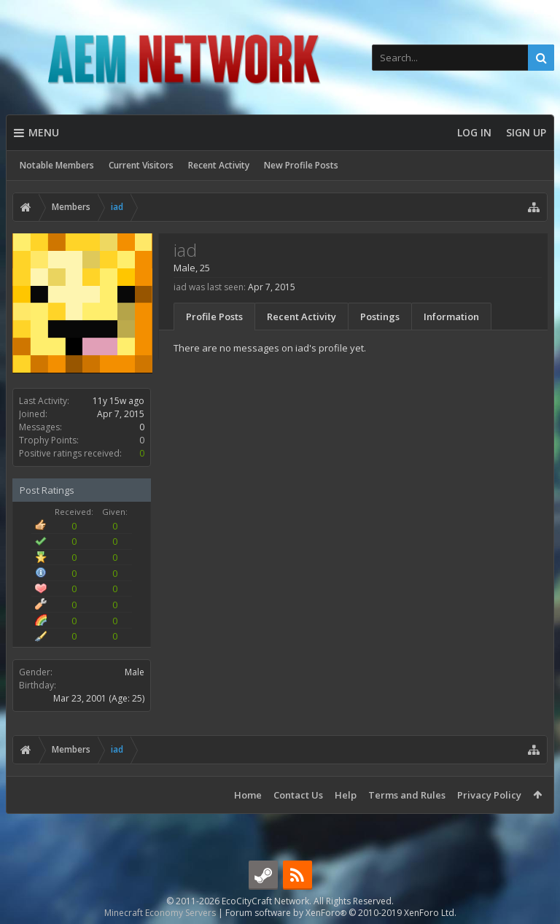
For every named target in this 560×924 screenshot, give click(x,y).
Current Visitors (141, 165)
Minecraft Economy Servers (160, 913)
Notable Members (57, 165)
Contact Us (298, 795)
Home (248, 795)
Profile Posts (214, 317)
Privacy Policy (489, 795)
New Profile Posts (301, 165)
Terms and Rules (407, 795)
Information (451, 317)
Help (346, 795)
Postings (380, 317)
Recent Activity (219, 165)
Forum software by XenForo (341, 913)
